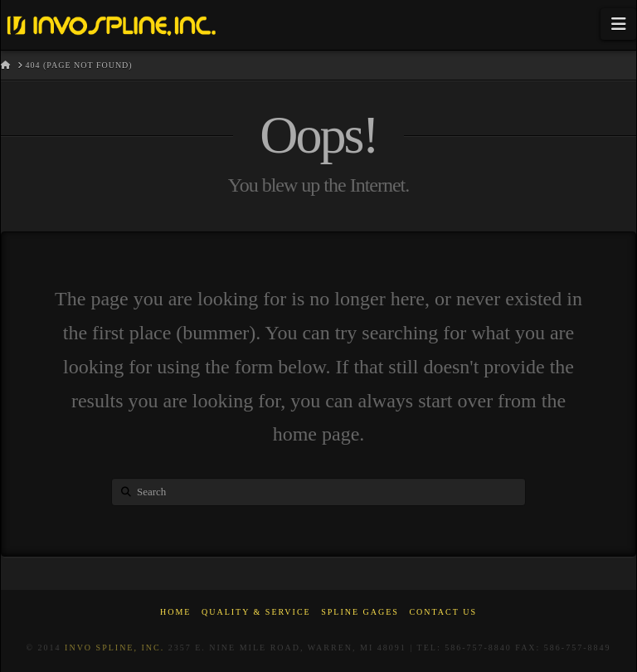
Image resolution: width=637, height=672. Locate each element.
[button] (618, 24)
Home (175, 612)
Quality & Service (256, 612)
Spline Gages (360, 612)
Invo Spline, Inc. (114, 648)
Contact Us (443, 612)
